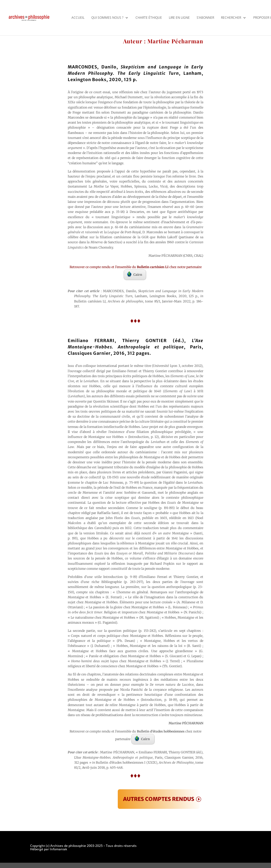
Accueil (78, 18)
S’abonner (205, 18)
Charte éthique (149, 18)
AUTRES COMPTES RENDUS (159, 799)
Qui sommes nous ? (107, 18)
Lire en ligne (179, 18)
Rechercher (231, 18)
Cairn (135, 274)
